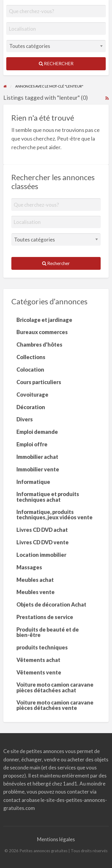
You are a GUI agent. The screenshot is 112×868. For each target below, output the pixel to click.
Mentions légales (56, 839)
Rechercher (56, 63)
